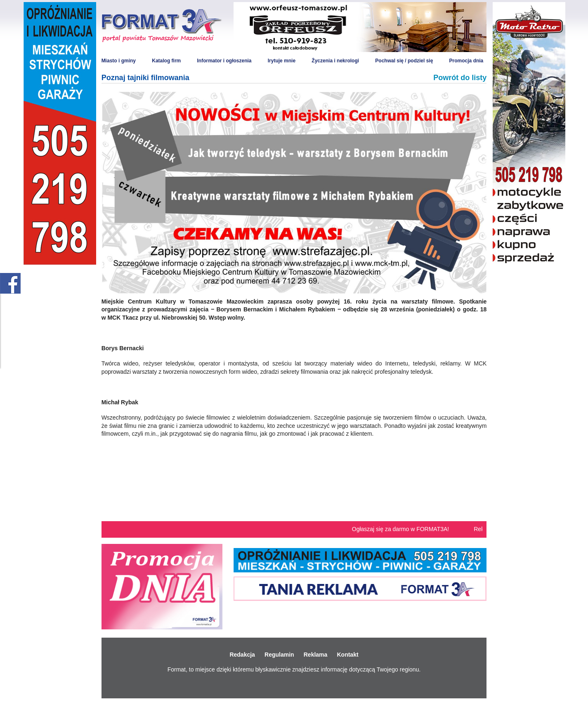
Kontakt (347, 655)
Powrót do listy (460, 78)
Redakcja (242, 655)
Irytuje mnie (282, 61)
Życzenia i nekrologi (335, 61)
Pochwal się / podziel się (404, 61)
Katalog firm (166, 61)
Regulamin (279, 655)
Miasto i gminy (119, 61)
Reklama (316, 655)
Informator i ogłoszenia (224, 61)
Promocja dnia (466, 61)
